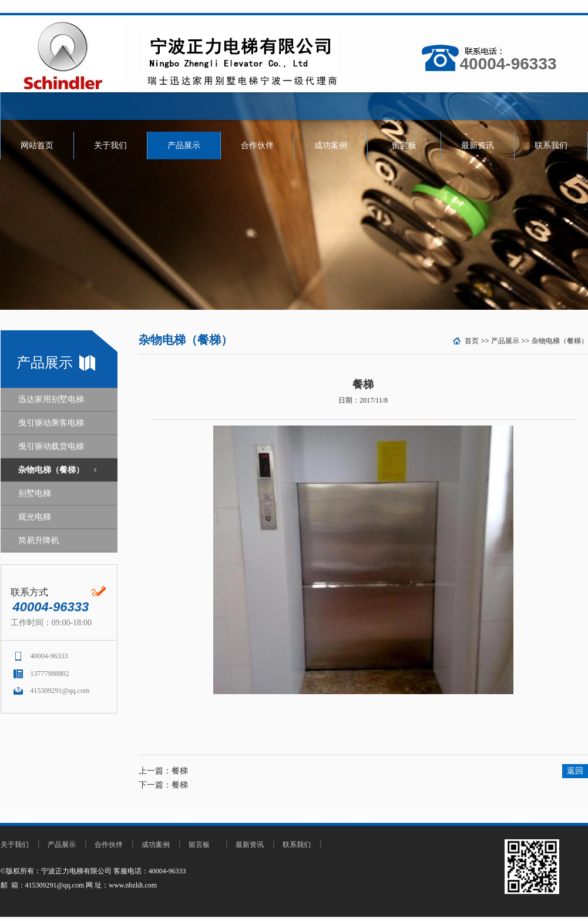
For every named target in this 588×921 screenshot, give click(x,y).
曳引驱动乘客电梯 (51, 423)
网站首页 (37, 145)
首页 (472, 341)
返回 (575, 771)
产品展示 (184, 145)
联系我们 (551, 145)
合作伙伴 (257, 145)
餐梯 (180, 771)
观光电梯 (35, 517)
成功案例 (331, 145)
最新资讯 (478, 145)
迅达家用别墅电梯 (51, 399)
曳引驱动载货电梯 (51, 446)
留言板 (404, 145)
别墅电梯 (35, 493)
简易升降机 (39, 540)
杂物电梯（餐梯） (51, 470)
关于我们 (110, 145)
